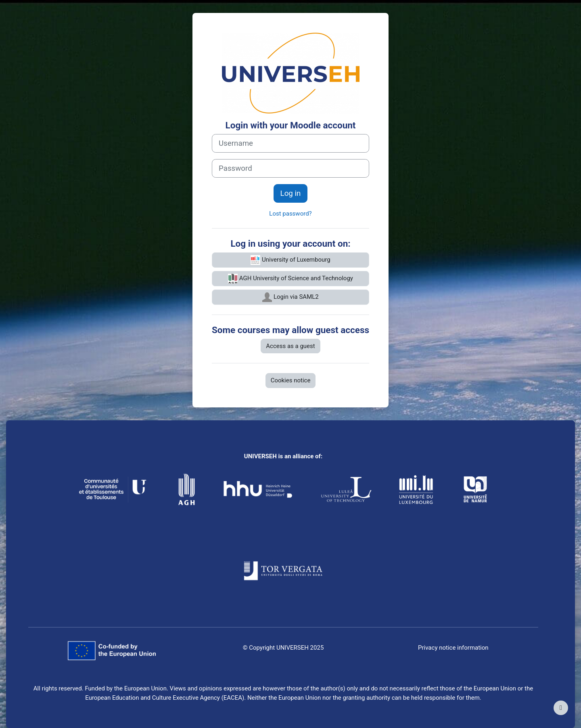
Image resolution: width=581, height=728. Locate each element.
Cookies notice (291, 380)
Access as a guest (290, 346)
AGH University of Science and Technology (290, 279)
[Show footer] (561, 708)
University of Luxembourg (290, 260)
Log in (291, 193)
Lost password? (290, 214)
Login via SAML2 (290, 297)
